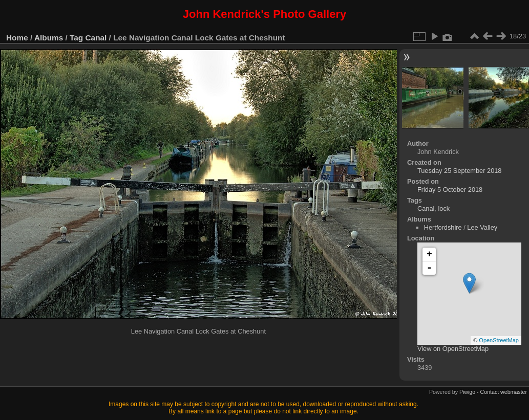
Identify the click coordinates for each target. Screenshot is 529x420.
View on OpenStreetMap (453, 349)
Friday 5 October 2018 (450, 190)
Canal (96, 38)
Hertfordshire (443, 227)
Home (17, 38)
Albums (49, 38)
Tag (76, 38)
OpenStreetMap (499, 340)
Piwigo (467, 392)
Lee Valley (482, 227)
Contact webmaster (504, 392)
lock (444, 208)
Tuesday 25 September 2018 (460, 171)
